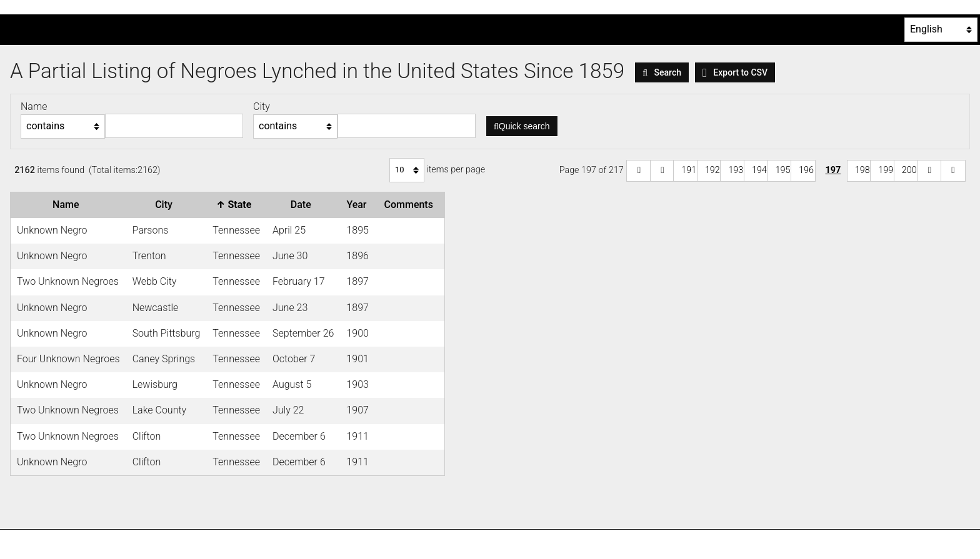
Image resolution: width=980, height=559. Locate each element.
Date (303, 205)
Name (68, 205)
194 (759, 170)
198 (862, 170)
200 (909, 170)
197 (833, 170)
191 (689, 170)
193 (736, 170)
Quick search (522, 126)
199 (886, 170)
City (166, 205)
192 (712, 170)
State (236, 205)
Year (359, 205)
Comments (411, 205)
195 (782, 170)
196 (806, 170)
